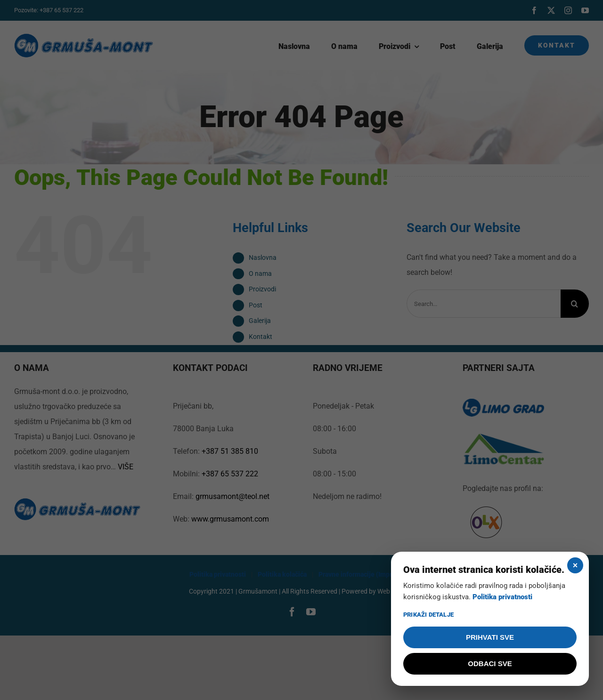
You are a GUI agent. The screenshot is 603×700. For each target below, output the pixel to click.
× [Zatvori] (575, 565)
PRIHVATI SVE (490, 637)
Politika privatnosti (502, 597)
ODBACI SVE (490, 664)
